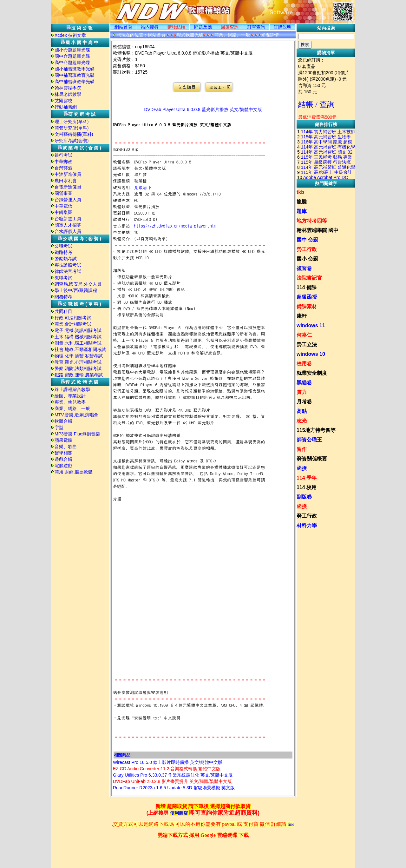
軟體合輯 (63, 421)
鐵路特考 (63, 252)
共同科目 (63, 311)
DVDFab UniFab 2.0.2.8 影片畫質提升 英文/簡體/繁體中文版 (172, 781)
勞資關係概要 (312, 459)
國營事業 (63, 193)
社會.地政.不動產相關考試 (80, 349)
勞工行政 (307, 249)
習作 (302, 449)
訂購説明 (283, 27)
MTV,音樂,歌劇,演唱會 (76, 415)
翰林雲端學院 (68, 88)
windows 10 (311, 354)
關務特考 (63, 297)
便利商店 (179, 813)
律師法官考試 (68, 271)
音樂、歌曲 (66, 447)
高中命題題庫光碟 (72, 63)
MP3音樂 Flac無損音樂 (77, 434)
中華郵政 (63, 162)
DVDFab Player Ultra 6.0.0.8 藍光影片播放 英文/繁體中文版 (203, 109)
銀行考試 (63, 155)
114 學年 (307, 478)
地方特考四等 (312, 221)
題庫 (302, 211)
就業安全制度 (312, 373)
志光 (302, 421)
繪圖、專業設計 (70, 396)
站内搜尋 (150, 27)
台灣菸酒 (63, 168)
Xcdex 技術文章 (70, 35)
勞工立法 (307, 345)
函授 (302, 468)
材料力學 (307, 525)
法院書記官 (309, 278)
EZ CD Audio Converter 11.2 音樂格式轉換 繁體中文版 (167, 769)
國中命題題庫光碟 (72, 56)
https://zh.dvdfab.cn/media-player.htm (175, 226)
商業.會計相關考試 (73, 324)
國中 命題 (307, 240)
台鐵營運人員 (68, 200)
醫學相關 (63, 453)
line (291, 824)
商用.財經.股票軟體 (74, 472)
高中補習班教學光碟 (75, 82)
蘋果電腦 (63, 440)
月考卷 (304, 402)
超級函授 (307, 297)
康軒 (302, 316)
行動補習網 (66, 107)
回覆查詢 (230, 27)
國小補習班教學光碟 (75, 69)
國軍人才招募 (68, 225)
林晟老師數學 (68, 94)
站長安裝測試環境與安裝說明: (141, 692)
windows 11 (311, 325)
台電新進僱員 (68, 187)
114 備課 (307, 287)
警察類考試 (66, 259)
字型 (59, 427)
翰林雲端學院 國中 (318, 230)
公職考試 (63, 246)
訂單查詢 (256, 27)
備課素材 (307, 306)
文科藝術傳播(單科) (74, 134)
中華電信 (63, 206)
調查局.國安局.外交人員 (78, 284)
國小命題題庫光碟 (72, 50)
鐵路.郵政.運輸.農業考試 (79, 375)
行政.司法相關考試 (73, 318)
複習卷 (304, 268)
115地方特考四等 (316, 430)
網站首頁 (123, 27)
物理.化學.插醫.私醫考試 (79, 356)
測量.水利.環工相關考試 (78, 343)
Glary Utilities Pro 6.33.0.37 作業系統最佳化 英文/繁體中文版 (173, 775)
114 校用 (307, 487)
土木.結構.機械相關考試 (78, 337)
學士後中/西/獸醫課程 (76, 290)
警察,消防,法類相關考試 (78, 368)
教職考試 (63, 278)
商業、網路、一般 (72, 408)
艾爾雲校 (63, 101)
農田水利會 (66, 181)
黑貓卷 (304, 383)
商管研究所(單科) (72, 128)
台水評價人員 (68, 231)
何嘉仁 (304, 335)
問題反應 (203, 27)
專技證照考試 (68, 265)
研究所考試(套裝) (72, 141)
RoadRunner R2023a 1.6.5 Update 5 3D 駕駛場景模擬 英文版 (174, 788)
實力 (302, 392)
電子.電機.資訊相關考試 (78, 330)
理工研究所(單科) (72, 122)
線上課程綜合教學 (72, 389)
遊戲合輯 (63, 459)
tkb (300, 192)
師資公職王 (309, 440)
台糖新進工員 (68, 219)
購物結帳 (176, 27)
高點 (302, 411)
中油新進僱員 (68, 174)
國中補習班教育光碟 (75, 75)
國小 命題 (307, 259)
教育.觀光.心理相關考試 (78, 362)
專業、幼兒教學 (70, 402)
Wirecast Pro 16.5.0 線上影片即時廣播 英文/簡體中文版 (168, 762)
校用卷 (304, 364)
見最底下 (143, 187)
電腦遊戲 (63, 466)
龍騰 (302, 202)
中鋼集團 (63, 212)
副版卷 (304, 497)
